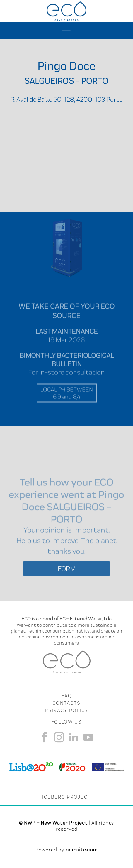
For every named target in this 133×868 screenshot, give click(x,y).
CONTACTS (66, 703)
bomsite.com (82, 850)
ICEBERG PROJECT (66, 797)
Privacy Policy (67, 710)
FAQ (67, 696)
